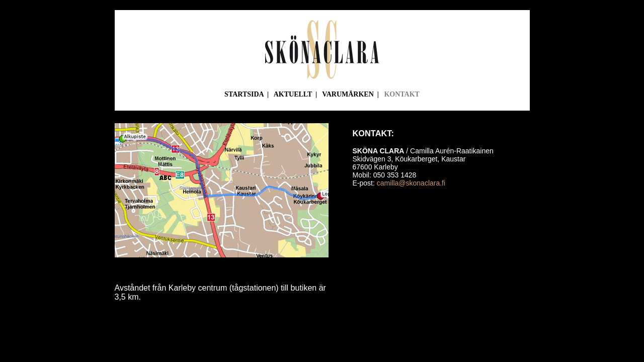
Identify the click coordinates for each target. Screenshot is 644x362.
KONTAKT (402, 94)
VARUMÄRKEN (348, 94)
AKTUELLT (293, 94)
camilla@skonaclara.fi (411, 183)
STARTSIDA (244, 94)
